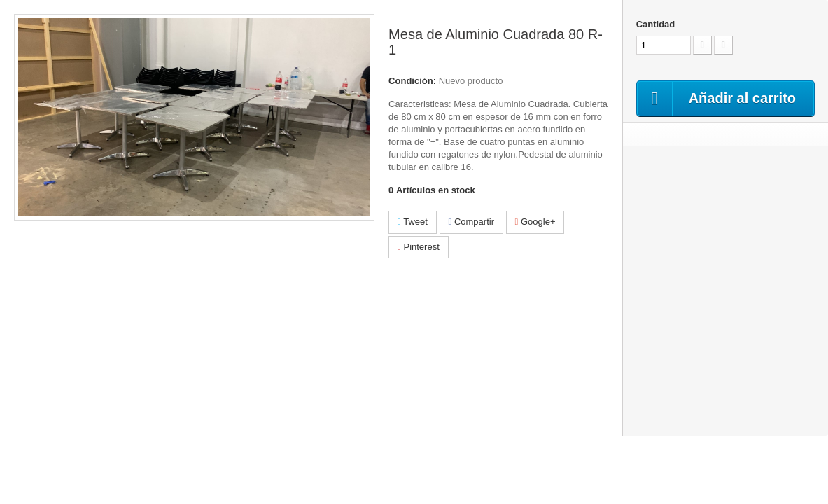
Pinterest (419, 247)
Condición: (412, 81)
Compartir (471, 222)
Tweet (413, 222)
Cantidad (656, 24)
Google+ (535, 222)
